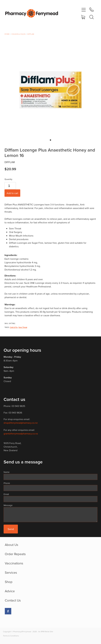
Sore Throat (23, 327)
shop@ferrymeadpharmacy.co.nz (21, 423)
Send (11, 529)
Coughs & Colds (18, 34)
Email (6, 494)
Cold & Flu (14, 327)
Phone (7, 483)
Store (7, 34)
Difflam (31, 34)
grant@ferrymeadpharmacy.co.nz (21, 434)
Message (8, 505)
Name (7, 472)
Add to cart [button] (12, 193)
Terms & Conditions (11, 636)
